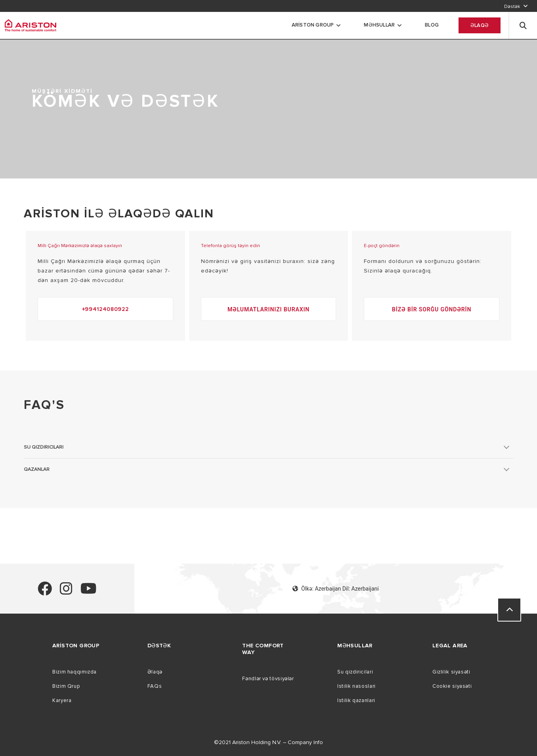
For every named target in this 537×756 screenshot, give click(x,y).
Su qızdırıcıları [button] (44, 447)
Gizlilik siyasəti (451, 672)
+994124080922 (105, 309)
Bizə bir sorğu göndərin (432, 309)
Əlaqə (480, 25)
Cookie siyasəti (452, 686)
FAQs (155, 686)
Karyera (62, 700)
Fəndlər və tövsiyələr (268, 679)
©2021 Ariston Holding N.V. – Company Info (268, 742)
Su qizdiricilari (355, 672)
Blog (432, 25)
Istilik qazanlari (356, 700)
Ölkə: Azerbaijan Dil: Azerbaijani (336, 589)
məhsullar (379, 25)
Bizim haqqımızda (75, 672)
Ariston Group (313, 25)
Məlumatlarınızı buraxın (268, 309)
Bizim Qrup (66, 686)
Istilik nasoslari (356, 686)
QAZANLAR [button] (37, 469)
